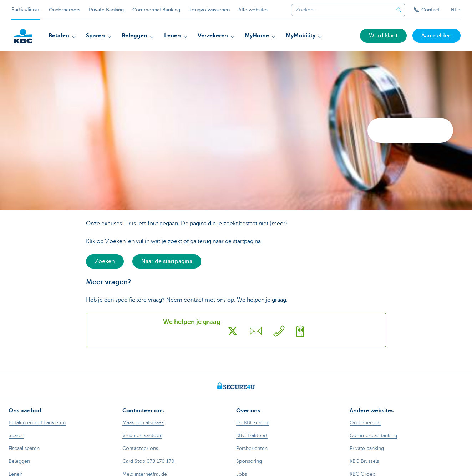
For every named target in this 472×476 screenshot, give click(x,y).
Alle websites (253, 10)
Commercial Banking (156, 10)
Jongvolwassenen (209, 10)
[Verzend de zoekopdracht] (399, 10)
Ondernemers (65, 10)
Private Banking (106, 10)
